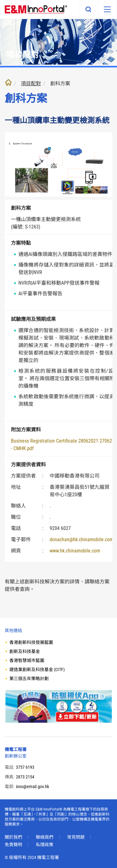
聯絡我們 (45, 837)
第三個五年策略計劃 (29, 679)
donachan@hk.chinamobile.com (81, 539)
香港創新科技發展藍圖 (31, 642)
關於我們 (13, 837)
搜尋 (88, 9)
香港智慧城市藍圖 (27, 660)
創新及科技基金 (25, 651)
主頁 (8, 82)
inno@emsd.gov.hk (32, 787)
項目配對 (31, 83)
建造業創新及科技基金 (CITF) (37, 669)
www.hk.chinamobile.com (75, 551)
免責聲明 (13, 845)
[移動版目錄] (107, 9)
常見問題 (76, 837)
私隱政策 (45, 845)
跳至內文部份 (0, 0)
